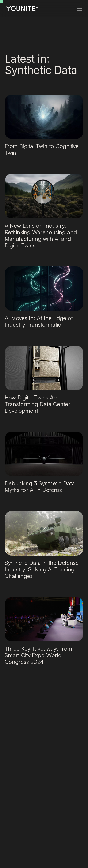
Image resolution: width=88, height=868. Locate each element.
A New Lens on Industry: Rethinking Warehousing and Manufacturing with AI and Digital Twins (41, 235)
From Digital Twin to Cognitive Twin (42, 149)
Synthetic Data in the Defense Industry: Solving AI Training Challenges (42, 569)
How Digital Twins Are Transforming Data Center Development (37, 404)
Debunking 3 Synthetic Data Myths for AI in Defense (40, 486)
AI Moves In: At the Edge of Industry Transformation (39, 321)
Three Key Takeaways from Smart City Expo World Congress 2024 (38, 655)
